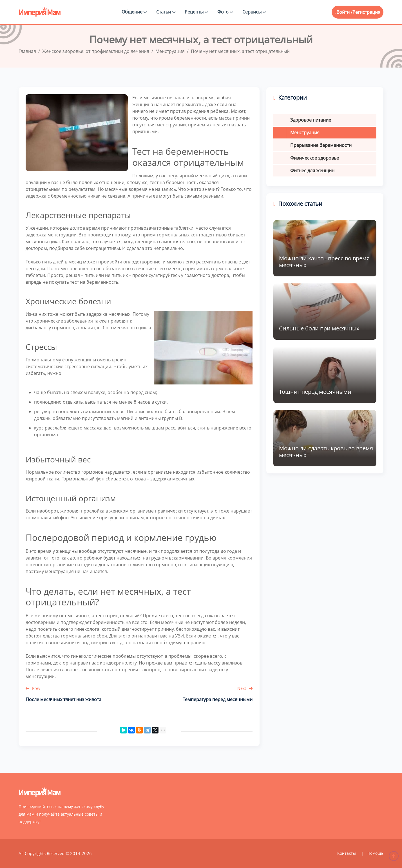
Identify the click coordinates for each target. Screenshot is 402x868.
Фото (225, 12)
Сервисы (254, 12)
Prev (33, 688)
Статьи (166, 12)
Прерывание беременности (321, 145)
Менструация (305, 133)
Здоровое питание (311, 120)
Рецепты (196, 12)
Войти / (344, 12)
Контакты (347, 853)
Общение (134, 12)
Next (245, 688)
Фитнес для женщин (312, 171)
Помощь (375, 853)
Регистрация (366, 12)
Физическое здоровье (315, 158)
